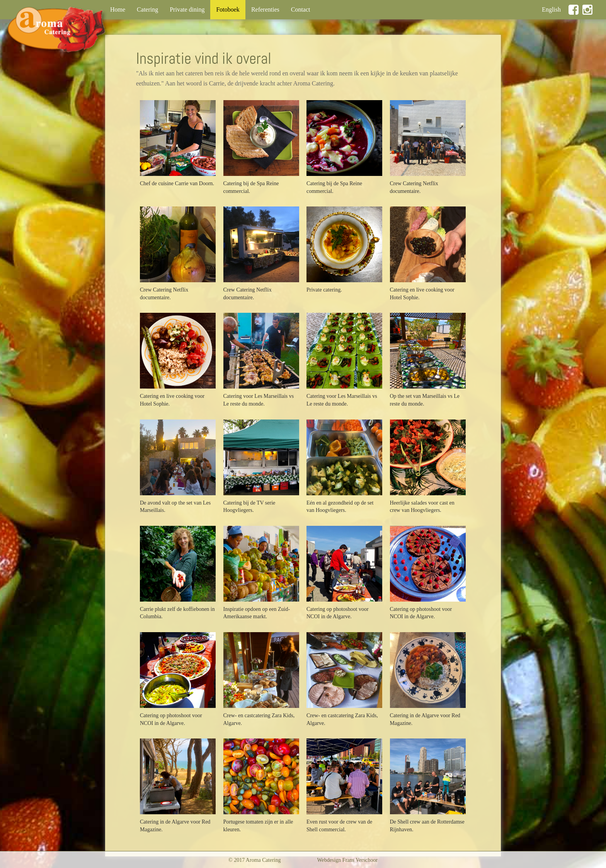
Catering (147, 9)
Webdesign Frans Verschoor (347, 860)
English (551, 9)
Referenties (265, 9)
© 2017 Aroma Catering (254, 860)
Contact (301, 9)
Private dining (187, 9)
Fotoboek (231, 9)
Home (118, 9)
